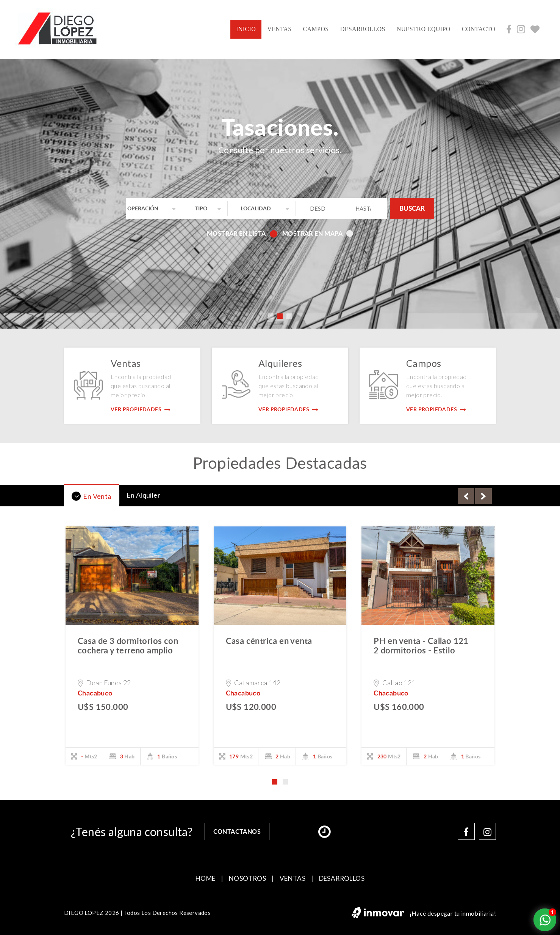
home (206, 878)
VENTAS (279, 29)
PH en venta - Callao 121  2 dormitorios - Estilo (425, 645)
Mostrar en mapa (318, 233)
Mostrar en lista (242, 233)
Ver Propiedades (141, 409)
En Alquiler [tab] (143, 495)
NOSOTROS (247, 878)
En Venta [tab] (92, 496)
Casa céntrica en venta (269, 641)
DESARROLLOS (363, 29)
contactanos (237, 831)
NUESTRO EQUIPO (424, 29)
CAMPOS (316, 29)
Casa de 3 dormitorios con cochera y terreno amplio (128, 645)
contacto (479, 29)
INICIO (249, 28)
